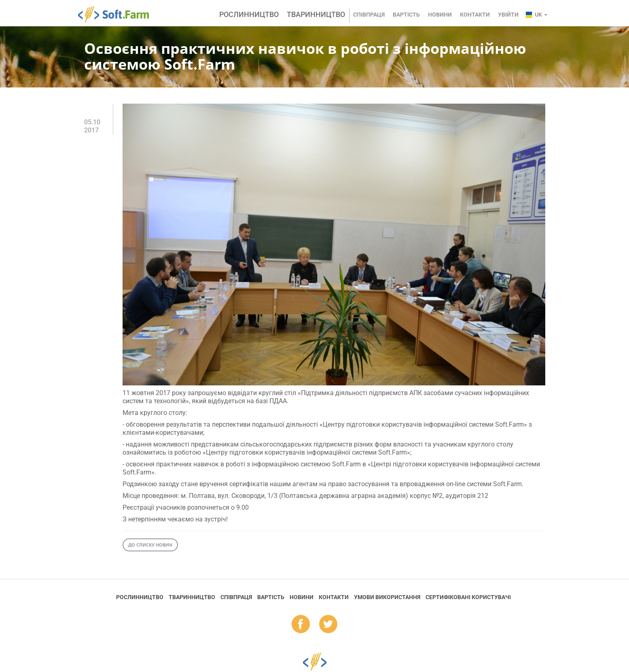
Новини (440, 15)
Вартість (406, 15)
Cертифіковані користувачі (468, 597)
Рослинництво (249, 14)
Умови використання (387, 597)
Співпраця (369, 15)
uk (541, 15)
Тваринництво (316, 14)
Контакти (475, 15)
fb (301, 625)
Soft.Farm (118, 14)
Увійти (508, 15)
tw (328, 625)
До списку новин (150, 545)
